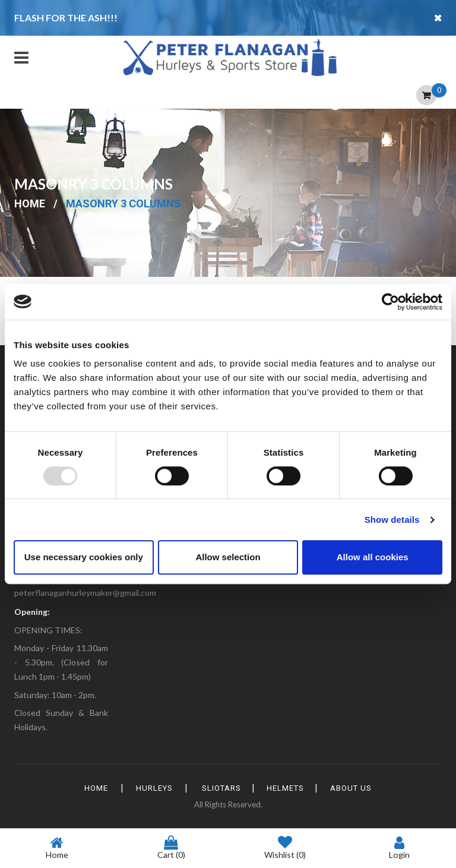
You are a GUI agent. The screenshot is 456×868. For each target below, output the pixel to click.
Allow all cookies (373, 557)
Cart (171, 848)
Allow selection (228, 557)
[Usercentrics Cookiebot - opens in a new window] (390, 302)
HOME (86, 788)
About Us (361, 788)
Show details (392, 520)
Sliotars (221, 788)
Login (399, 848)
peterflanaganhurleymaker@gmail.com (85, 593)
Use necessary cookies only (84, 557)
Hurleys (149, 788)
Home (30, 203)
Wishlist (285, 848)
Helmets (291, 788)
